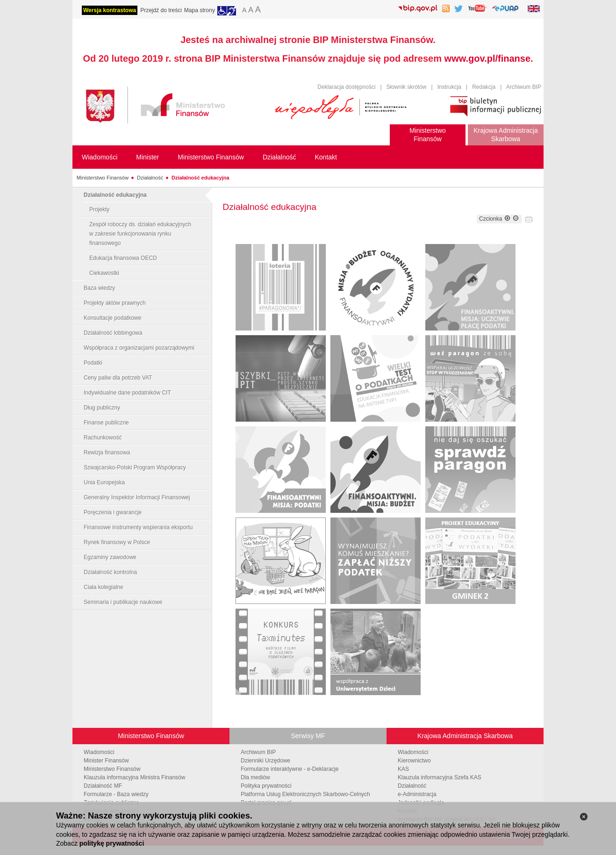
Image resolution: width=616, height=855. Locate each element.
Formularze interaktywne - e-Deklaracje (290, 769)
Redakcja (484, 87)
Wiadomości (99, 752)
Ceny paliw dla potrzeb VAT (118, 378)
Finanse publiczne (106, 423)
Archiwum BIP (524, 87)
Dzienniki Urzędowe (265, 761)
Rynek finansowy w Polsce (117, 542)
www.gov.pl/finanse (487, 58)
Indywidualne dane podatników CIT (127, 393)
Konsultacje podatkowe (112, 318)
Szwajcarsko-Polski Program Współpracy (135, 467)
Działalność (150, 178)
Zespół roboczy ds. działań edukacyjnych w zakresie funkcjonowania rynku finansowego (140, 234)
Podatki (93, 363)
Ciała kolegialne (104, 587)
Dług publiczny (102, 408)
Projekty (99, 209)
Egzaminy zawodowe (110, 557)
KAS (403, 769)
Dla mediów (255, 777)
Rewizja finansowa (107, 453)
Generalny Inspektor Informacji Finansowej (137, 497)
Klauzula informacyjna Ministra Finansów (134, 777)
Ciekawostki (104, 273)
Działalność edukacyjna (201, 178)
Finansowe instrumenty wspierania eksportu (138, 527)
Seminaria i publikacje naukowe (123, 602)
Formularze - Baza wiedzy (116, 794)
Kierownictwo (414, 761)
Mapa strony (200, 10)
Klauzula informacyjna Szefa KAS (440, 777)
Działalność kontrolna (110, 572)
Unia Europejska (104, 482)
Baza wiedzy (99, 288)
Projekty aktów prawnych (115, 303)
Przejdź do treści (161, 10)
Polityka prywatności (266, 786)
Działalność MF (103, 786)
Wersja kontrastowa (110, 10)
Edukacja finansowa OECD (123, 258)
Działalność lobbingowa (113, 333)
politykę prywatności (112, 843)
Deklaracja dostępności (346, 87)
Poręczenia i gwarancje (113, 512)
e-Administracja (417, 794)
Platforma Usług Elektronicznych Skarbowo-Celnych (305, 794)
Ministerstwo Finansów (103, 178)
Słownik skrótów (407, 87)
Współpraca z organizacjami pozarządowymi (139, 348)
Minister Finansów (106, 761)
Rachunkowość (103, 438)
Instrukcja (449, 87)
